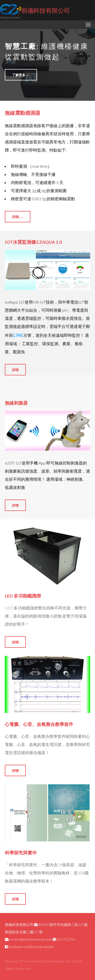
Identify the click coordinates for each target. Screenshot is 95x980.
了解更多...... (21, 75)
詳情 (15, 370)
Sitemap (11, 961)
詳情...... (18, 217)
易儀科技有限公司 (35, 11)
